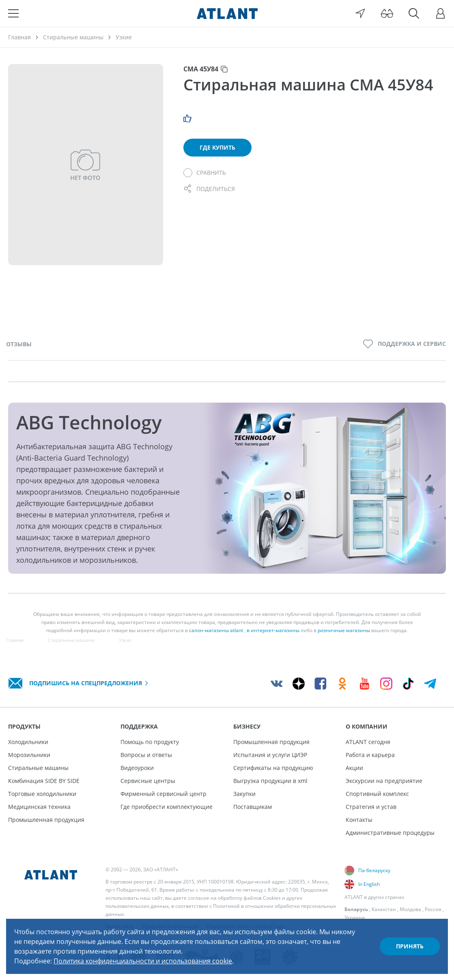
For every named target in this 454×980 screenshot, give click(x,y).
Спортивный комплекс (377, 794)
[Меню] (13, 13)
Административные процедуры (390, 833)
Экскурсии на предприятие (384, 781)
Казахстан (384, 909)
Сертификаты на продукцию (273, 768)
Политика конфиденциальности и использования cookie (143, 961)
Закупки (244, 794)
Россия (433, 909)
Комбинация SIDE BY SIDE (44, 781)
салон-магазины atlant (216, 630)
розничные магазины (344, 630)
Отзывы (19, 344)
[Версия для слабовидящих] (387, 13)
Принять (410, 946)
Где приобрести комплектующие (167, 807)
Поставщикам (253, 807)
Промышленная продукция (46, 820)
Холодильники (28, 742)
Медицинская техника (39, 807)
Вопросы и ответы (146, 755)
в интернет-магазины (273, 630)
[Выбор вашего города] (360, 13)
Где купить (217, 147)
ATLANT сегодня (368, 742)
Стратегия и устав (371, 807)
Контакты (359, 820)
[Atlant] (227, 13)
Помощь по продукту (150, 742)
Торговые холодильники (42, 794)
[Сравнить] (205, 173)
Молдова (410, 909)
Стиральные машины (38, 768)
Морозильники (29, 755)
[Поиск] (414, 13)
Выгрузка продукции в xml (270, 781)
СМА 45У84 (201, 69)
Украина (355, 917)
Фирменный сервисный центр (164, 794)
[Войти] (441, 13)
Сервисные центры (148, 781)
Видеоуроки (137, 768)
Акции (354, 768)
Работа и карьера (370, 755)
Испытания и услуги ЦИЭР (270, 755)
